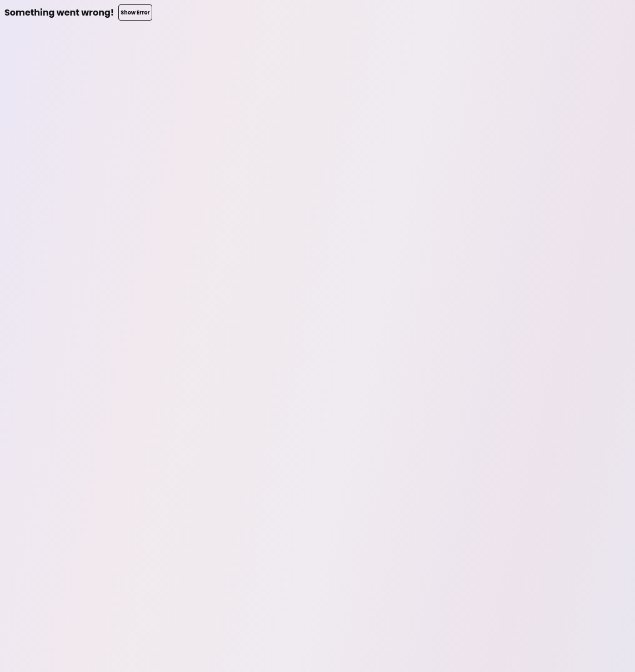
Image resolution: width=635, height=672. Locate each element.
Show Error (135, 13)
